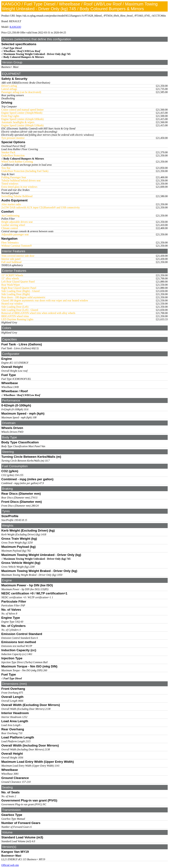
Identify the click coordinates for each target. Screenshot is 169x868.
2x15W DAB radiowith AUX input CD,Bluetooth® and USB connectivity (41, 207)
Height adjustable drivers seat (17, 222)
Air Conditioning (10, 216)
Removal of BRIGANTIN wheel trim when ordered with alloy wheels (38, 313)
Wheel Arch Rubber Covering (17, 162)
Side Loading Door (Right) (16, 294)
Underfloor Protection (13, 155)
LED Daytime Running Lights (17, 319)
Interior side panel (11, 259)
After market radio (11, 204)
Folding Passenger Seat (14, 177)
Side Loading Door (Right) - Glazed (20, 291)
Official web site (10, 865)
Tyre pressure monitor (13, 138)
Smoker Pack (8, 152)
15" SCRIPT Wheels (12, 275)
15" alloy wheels (10, 278)
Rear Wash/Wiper (11, 285)
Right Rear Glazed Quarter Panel (19, 288)
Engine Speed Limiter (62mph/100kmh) (22, 119)
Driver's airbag (9, 86)
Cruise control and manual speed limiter (22, 110)
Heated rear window (12, 304)
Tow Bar (6, 168)
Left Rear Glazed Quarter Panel (18, 282)
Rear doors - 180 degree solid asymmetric (23, 297)
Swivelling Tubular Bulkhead (17, 196)
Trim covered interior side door (18, 256)
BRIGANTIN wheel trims (15, 316)
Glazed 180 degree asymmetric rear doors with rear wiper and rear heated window (45, 300)
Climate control (10, 228)
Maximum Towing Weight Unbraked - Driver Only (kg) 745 (37, 54)
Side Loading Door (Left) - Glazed (20, 310)
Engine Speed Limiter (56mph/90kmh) (22, 113)
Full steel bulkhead (11, 262)
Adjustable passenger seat (15, 234)
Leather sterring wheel (13, 225)
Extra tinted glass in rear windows (19, 187)
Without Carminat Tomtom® (17, 246)
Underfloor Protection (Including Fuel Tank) (25, 171)
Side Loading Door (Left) (15, 307)
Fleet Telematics (10, 243)
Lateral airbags (9, 89)
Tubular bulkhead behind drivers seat (21, 180)
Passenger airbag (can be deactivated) (21, 92)
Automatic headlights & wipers (18, 122)
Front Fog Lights (10, 116)
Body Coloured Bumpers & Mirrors (24, 57)
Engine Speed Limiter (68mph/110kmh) (22, 125)
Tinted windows (10, 184)
